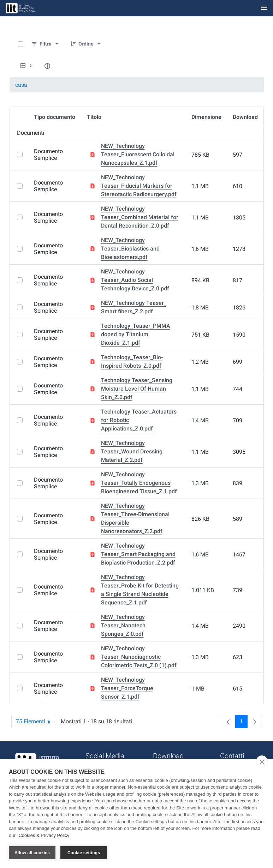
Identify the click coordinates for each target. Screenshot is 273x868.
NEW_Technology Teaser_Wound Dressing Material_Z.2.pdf (132, 451)
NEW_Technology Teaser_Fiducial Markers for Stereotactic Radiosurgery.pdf (139, 186)
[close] (262, 762)
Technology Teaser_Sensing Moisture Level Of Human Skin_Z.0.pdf (137, 389)
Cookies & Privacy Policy (44, 836)
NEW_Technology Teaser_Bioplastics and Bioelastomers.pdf (130, 249)
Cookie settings (84, 853)
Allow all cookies (32, 853)
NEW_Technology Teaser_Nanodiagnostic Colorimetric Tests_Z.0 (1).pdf (139, 657)
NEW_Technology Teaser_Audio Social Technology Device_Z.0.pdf (135, 280)
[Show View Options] (27, 66)
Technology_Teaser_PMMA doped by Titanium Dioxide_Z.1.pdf (136, 334)
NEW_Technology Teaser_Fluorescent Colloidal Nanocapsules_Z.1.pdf (138, 154)
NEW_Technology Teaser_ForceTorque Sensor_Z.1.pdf (127, 688)
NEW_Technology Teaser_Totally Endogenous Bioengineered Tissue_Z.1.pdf (139, 483)
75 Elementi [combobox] (36, 722)
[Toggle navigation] (264, 8)
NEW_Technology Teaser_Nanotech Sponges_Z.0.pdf (123, 625)
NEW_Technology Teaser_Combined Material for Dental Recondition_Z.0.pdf (140, 217)
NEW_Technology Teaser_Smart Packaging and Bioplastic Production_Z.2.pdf (138, 554)
